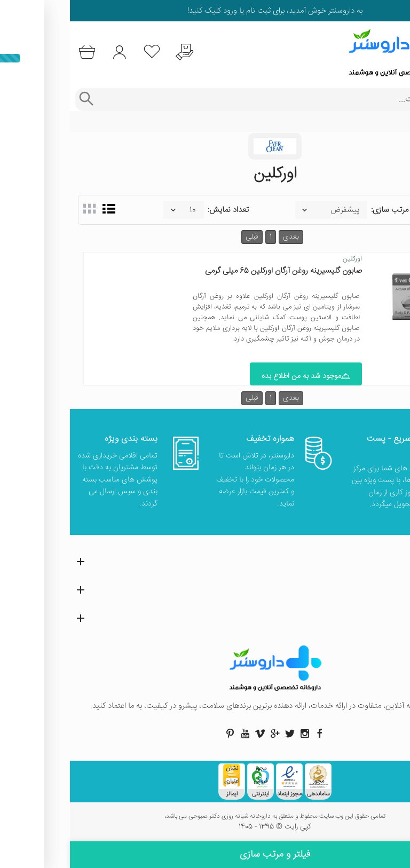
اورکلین (282, 259)
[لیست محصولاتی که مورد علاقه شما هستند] (82, 52)
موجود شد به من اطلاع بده (236, 376)
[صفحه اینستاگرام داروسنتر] (235, 733)
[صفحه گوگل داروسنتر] (205, 733)
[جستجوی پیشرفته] (16, 100)
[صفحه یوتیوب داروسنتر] (175, 733)
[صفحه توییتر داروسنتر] (220, 733)
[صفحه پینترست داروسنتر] (160, 733)
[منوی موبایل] (395, 52)
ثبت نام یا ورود (176, 11)
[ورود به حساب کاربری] (49, 52)
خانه (396, 122)
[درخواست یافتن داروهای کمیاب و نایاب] (115, 52)
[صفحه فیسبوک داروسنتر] (250, 733)
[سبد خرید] (17, 52)
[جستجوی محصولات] (215, 100)
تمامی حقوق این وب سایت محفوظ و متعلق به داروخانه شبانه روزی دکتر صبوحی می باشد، (205, 817)
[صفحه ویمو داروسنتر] (190, 733)
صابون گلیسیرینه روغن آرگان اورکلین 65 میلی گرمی (214, 271)
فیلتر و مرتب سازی (205, 855)
